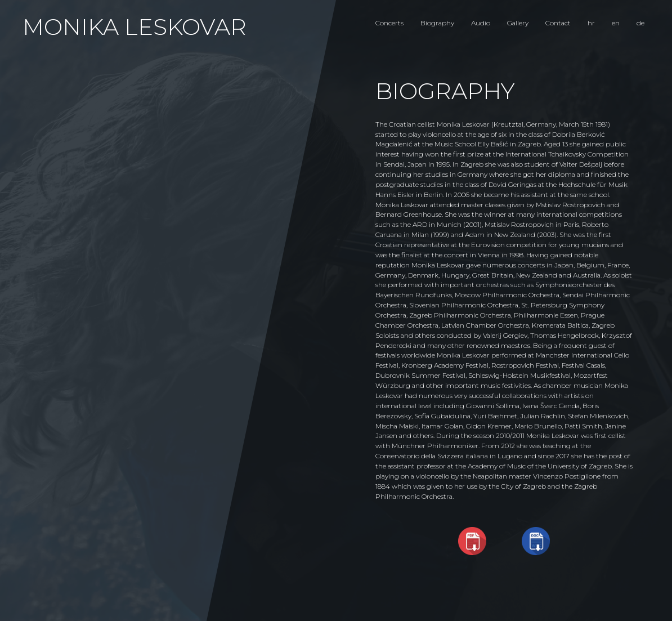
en (616, 23)
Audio (481, 23)
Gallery (518, 23)
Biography (437, 23)
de (640, 23)
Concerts (389, 23)
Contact (558, 23)
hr (591, 23)
